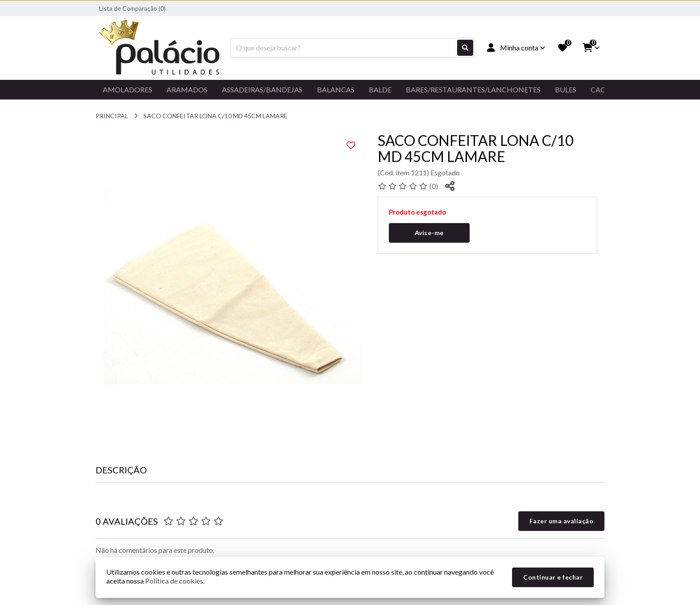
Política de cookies (174, 581)
